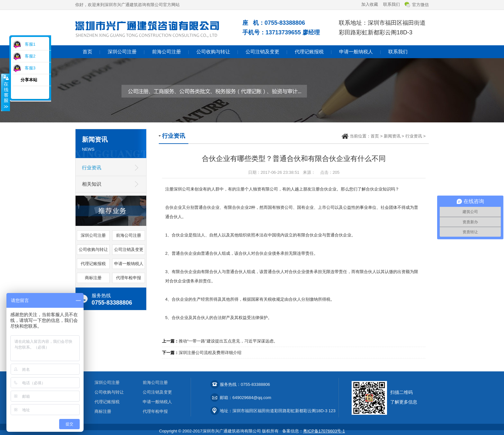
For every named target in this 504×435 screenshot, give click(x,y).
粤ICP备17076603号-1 (324, 431)
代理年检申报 (129, 278)
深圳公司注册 (122, 52)
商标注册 (93, 278)
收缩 (5, 92)
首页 (87, 52)
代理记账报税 (309, 52)
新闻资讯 (392, 136)
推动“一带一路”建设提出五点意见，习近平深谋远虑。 (228, 341)
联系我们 (392, 4)
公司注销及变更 (262, 52)
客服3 (30, 68)
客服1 (30, 44)
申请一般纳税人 (356, 52)
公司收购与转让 (213, 52)
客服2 (30, 56)
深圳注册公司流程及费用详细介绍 (210, 353)
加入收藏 (370, 4)
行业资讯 (92, 168)
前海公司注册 (166, 52)
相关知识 (92, 184)
